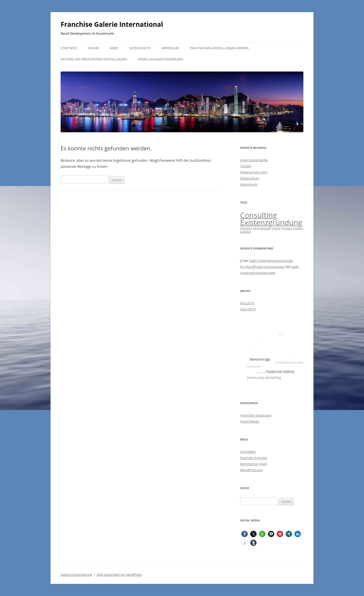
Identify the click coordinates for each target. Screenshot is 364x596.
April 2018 (248, 309)
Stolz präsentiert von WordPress (119, 575)
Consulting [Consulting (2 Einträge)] (258, 215)
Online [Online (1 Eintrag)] (276, 228)
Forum (93, 48)
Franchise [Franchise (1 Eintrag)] (246, 228)
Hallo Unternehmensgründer (271, 261)
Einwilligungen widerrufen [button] (161, 59)
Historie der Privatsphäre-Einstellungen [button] (94, 59)
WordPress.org (252, 470)
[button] (245, 534)
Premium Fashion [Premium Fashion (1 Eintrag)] (292, 228)
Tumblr (246, 166)
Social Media (250, 421)
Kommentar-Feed (254, 464)
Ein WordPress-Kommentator (263, 267)
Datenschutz (140, 48)
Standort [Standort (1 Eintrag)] (246, 232)
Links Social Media (254, 160)
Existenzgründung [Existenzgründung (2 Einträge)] (271, 222)
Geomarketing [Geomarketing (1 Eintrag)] (262, 228)
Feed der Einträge (254, 458)
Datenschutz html (254, 172)
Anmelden (248, 452)
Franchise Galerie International (112, 24)
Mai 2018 (247, 303)
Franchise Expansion (256, 415)
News (114, 48)
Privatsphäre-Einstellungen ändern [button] (219, 48)
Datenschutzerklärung (76, 575)
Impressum (170, 48)
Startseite (69, 48)
